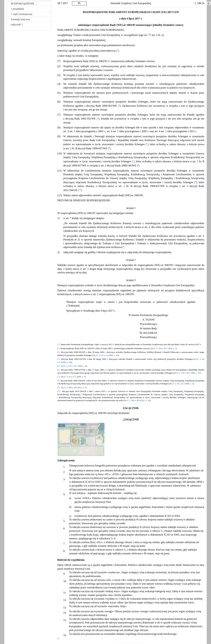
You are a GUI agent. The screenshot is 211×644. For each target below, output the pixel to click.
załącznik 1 (17, 24)
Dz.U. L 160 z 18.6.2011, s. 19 (137, 400)
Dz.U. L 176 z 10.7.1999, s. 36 (74, 366)
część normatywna (22, 14)
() (117, 51)
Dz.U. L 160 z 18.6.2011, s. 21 (74, 388)
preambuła (17, 9)
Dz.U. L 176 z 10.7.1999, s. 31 (187, 373)
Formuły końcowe (21, 19)
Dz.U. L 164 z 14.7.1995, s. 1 (163, 348)
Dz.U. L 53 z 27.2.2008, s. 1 (181, 384)
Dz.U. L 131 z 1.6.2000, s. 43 (106, 355)
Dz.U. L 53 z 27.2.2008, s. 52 (74, 377)
